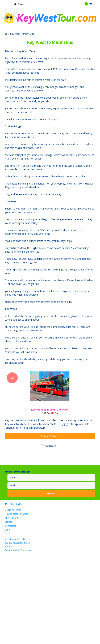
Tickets (8, 522)
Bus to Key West (13, 510)
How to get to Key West (16, 514)
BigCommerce (24, 550)
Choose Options (50, 436)
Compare (51, 446)
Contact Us (10, 526)
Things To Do (12, 518)
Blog (7, 530)
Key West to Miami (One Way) (50, 410)
